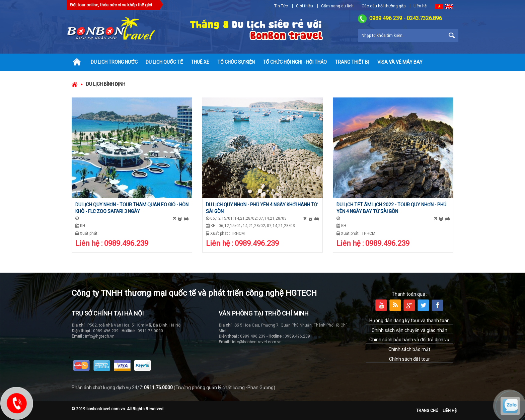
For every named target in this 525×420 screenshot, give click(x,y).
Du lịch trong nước (114, 62)
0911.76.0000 (158, 388)
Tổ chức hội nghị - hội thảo (295, 62)
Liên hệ (420, 6)
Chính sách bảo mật (409, 349)
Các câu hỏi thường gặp (384, 6)
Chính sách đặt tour (409, 359)
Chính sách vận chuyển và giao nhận (409, 330)
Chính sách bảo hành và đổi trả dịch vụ (409, 340)
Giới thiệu (305, 6)
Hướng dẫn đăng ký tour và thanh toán (409, 321)
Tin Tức (281, 6)
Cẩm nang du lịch (337, 6)
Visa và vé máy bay (400, 62)
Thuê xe (200, 62)
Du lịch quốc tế (164, 62)
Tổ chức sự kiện (236, 62)
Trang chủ (427, 411)
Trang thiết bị (352, 62)
